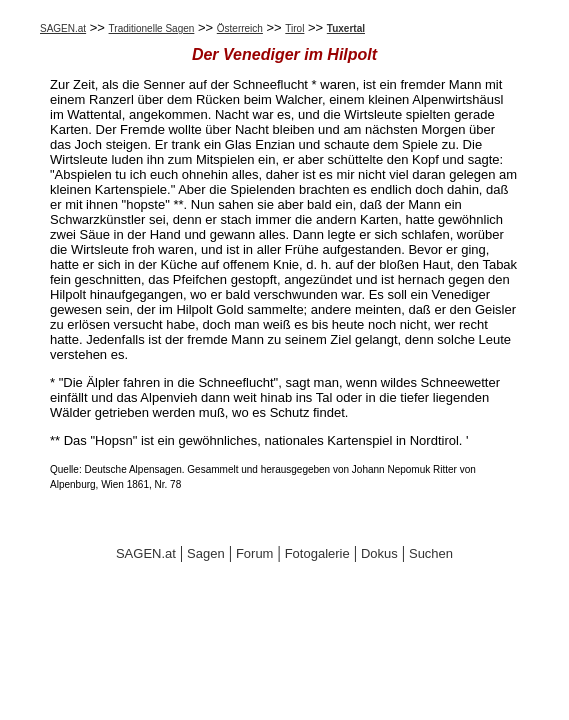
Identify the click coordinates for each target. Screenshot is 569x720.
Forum (255, 553)
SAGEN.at (63, 28)
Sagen (206, 553)
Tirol (294, 28)
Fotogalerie (317, 553)
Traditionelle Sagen (152, 28)
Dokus (379, 553)
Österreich (240, 28)
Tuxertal (346, 28)
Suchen (431, 553)
